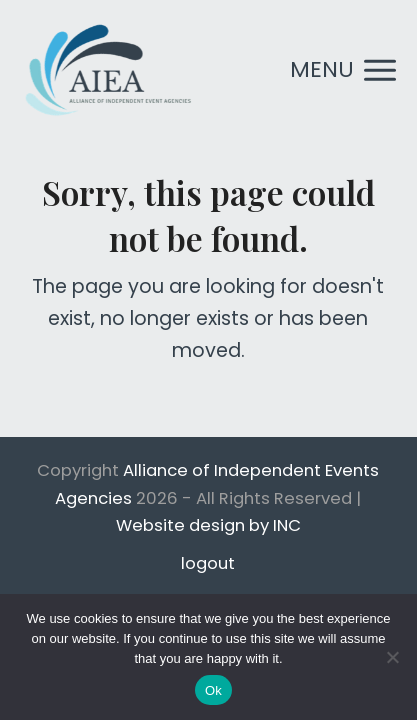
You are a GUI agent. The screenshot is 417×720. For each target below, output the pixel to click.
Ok (213, 690)
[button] (343, 70)
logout (208, 563)
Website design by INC (208, 525)
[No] (392, 657)
